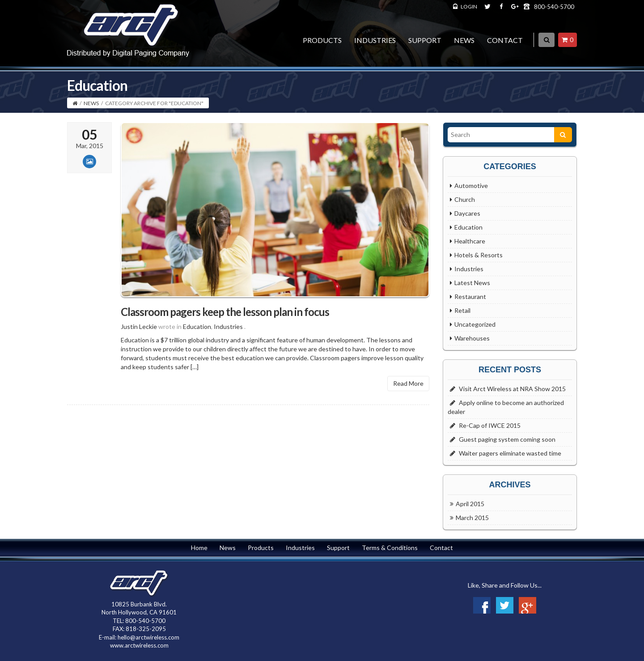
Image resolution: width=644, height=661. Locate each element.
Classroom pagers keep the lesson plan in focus (225, 316)
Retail (462, 310)
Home (199, 548)
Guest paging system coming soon (507, 439)
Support (425, 40)
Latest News (472, 283)
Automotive (471, 186)
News (464, 40)
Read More (408, 388)
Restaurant (470, 296)
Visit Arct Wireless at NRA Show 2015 (512, 389)
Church (465, 199)
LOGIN (469, 6)
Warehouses (472, 338)
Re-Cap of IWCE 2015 (490, 425)
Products (322, 40)
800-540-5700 (554, 7)
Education (197, 331)
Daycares (467, 213)
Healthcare (470, 241)
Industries (375, 40)
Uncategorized (475, 324)
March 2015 (472, 518)
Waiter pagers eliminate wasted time (510, 453)
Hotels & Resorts (479, 255)
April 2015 (470, 504)
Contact (505, 40)
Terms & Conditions (390, 548)
